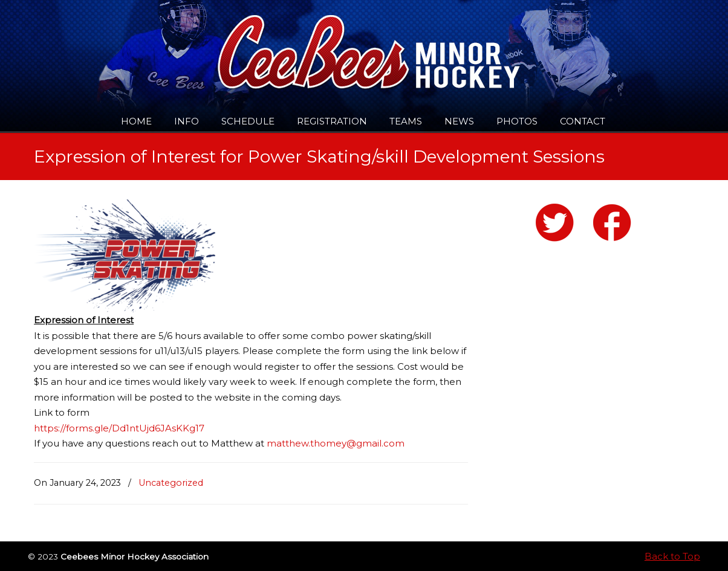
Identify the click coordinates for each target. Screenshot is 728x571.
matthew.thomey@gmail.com (336, 443)
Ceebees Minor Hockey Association (158, 44)
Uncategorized (171, 483)
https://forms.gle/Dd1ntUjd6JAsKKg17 (119, 428)
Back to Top (672, 556)
